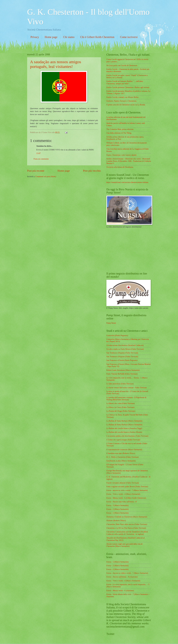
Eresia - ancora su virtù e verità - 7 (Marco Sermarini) (127, 490)
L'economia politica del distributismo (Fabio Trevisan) (127, 436)
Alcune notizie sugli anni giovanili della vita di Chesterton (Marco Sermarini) (124, 545)
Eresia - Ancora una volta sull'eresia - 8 (121, 502)
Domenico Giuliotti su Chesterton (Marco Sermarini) (127, 517)
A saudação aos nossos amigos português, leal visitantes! (56, 64)
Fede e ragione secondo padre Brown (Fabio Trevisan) (127, 487)
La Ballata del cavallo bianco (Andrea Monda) (124, 432)
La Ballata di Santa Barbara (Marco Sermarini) (124, 421)
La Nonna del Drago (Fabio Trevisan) (121, 411)
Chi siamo (69, 37)
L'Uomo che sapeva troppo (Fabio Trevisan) (123, 440)
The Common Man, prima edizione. (120, 129)
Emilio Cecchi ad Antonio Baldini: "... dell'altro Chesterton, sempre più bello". (125, 82)
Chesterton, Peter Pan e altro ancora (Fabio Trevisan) (127, 524)
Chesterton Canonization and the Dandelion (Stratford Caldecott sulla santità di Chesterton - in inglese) (127, 533)
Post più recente (36, 171)
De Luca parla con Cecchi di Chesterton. (122, 65)
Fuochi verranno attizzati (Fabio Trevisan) (123, 483)
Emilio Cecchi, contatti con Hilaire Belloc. (123, 97)
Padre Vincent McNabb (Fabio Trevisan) (122, 374)
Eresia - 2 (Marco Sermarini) (117, 509)
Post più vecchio (92, 171)
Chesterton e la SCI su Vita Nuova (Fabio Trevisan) (126, 528)
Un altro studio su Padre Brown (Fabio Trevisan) (125, 349)
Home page (51, 37)
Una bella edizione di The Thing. (119, 133)
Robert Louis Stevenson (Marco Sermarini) (123, 370)
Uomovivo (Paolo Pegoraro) (117, 336)
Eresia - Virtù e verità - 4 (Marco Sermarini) (123, 494)
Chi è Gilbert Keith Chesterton (97, 37)
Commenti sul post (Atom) (46, 177)
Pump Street (111, 323)
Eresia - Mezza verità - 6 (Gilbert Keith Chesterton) (126, 498)
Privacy (35, 37)
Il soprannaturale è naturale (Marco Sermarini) (124, 450)
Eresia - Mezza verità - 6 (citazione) (120, 591)
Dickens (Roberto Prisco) (116, 521)
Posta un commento (41, 159)
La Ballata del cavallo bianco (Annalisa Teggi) (124, 428)
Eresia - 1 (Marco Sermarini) (117, 513)
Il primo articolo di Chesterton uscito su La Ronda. (126, 105)
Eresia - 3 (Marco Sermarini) (117, 505)
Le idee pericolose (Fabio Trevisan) (120, 384)
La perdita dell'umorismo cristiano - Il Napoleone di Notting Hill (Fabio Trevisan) (126, 399)
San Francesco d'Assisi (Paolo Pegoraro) (122, 360)
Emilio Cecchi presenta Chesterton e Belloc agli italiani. (128, 87)
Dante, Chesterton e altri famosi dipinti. (122, 155)
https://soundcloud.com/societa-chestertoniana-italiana (127, 182)
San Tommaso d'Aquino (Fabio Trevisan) (122, 353)
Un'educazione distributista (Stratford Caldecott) (125, 345)
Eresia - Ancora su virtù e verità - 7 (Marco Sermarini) (127, 573)
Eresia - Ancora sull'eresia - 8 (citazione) (122, 577)
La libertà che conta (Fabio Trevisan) (121, 403)
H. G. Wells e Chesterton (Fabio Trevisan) (123, 457)
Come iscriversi (129, 37)
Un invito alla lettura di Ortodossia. (120, 167)
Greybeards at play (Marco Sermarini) (121, 461)
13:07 (38, 153)
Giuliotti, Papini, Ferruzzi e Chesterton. (122, 101)
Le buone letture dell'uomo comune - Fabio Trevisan (127, 388)
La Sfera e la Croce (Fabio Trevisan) (120, 407)
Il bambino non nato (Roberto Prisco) (121, 453)
